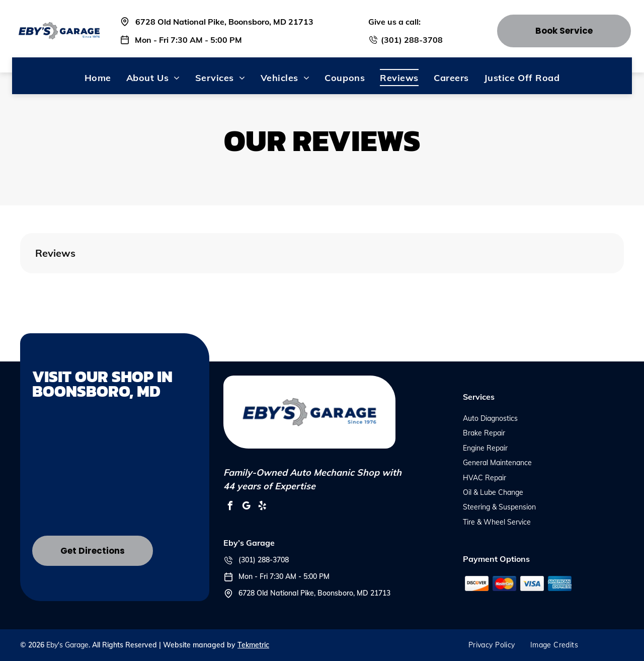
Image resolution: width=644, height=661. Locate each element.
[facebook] (230, 507)
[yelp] (263, 507)
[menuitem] (98, 78)
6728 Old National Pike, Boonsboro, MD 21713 (224, 22)
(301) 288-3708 (412, 40)
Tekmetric (253, 645)
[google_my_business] (247, 507)
